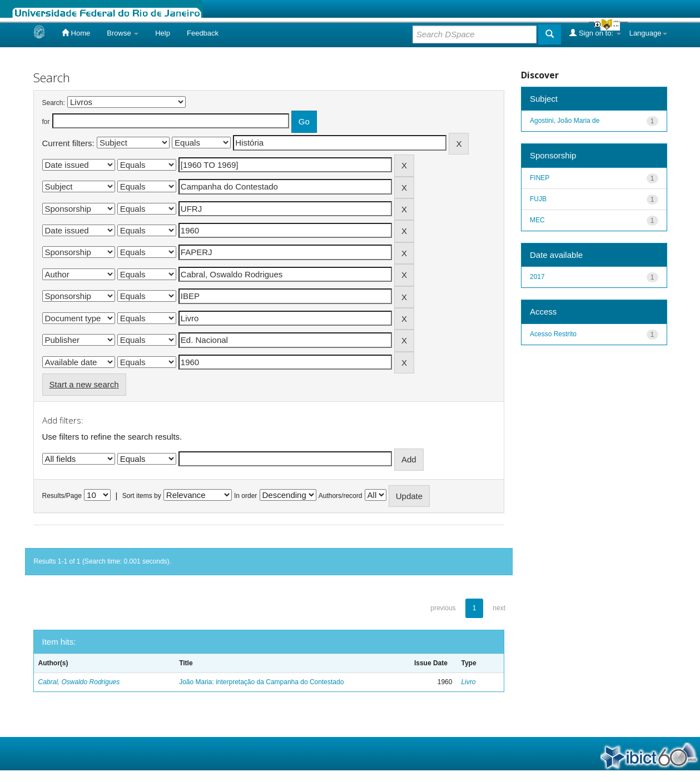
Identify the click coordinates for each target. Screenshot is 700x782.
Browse (123, 33)
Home (76, 33)
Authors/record (341, 496)
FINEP (540, 178)
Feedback (203, 33)
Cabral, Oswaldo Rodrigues (79, 682)
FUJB (538, 199)
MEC (537, 220)
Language (648, 33)
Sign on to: (595, 33)
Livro (468, 682)
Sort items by (142, 496)
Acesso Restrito (553, 334)
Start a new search (84, 384)
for (46, 122)
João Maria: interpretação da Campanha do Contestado (261, 682)
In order (245, 496)
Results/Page (62, 496)
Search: (54, 103)
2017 (537, 277)
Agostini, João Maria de (565, 121)
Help (163, 33)
